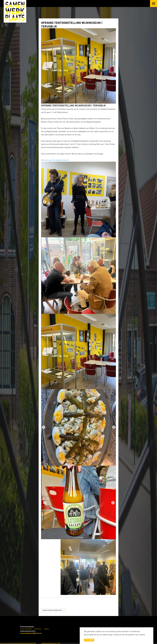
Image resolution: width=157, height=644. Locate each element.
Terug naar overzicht (54, 610)
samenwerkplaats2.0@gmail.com (31, 633)
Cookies (46, 629)
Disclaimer (38, 629)
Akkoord (89, 640)
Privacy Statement (26, 629)
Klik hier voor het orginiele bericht (55, 160)
